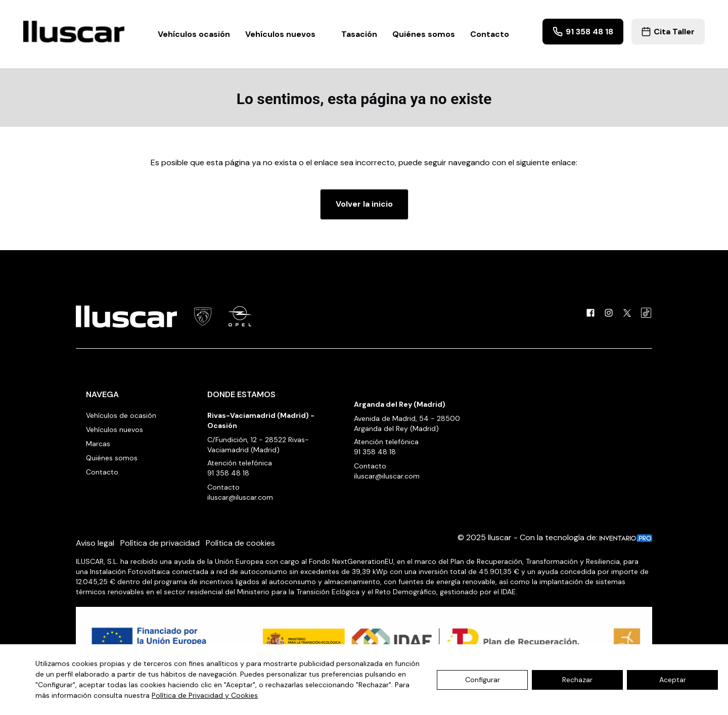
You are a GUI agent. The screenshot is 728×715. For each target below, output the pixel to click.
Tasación (359, 34)
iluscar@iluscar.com (240, 497)
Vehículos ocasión (194, 34)
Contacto (490, 34)
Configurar (483, 680)
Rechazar (577, 680)
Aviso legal (95, 543)
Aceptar (673, 680)
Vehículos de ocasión (121, 415)
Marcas (98, 444)
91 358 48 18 (583, 32)
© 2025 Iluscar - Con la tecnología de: (555, 537)
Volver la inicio (364, 204)
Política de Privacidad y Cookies (205, 695)
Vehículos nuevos (286, 34)
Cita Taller (668, 32)
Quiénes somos (424, 34)
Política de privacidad (160, 543)
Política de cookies (240, 543)
